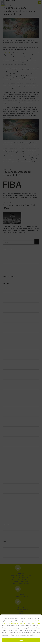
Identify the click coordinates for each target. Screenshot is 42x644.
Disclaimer (15, 623)
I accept (21, 640)
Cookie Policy (23, 623)
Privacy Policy (35, 623)
